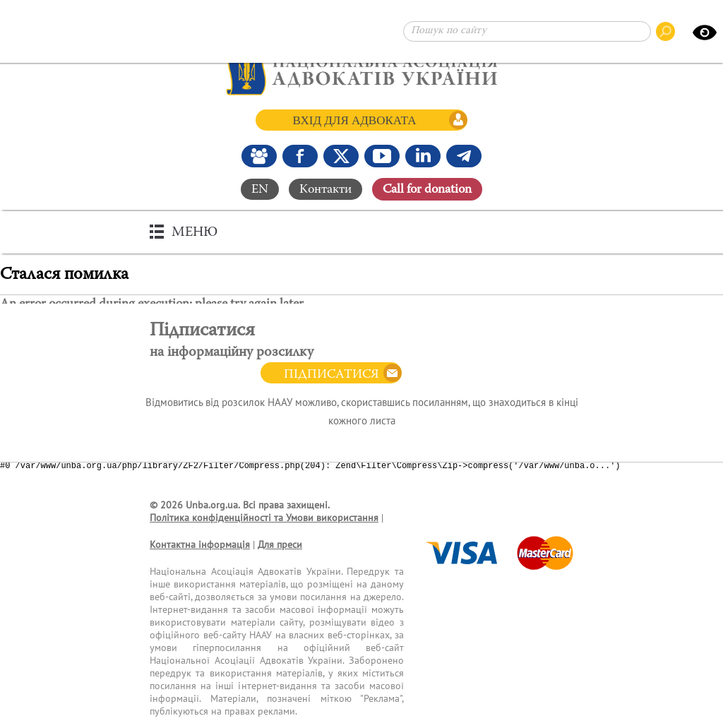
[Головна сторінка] (362, 71)
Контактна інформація (200, 545)
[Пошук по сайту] (527, 31)
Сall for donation (427, 189)
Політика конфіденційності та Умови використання (264, 518)
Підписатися (331, 375)
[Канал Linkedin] (423, 156)
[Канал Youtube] (382, 156)
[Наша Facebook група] (259, 156)
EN (260, 189)
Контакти (325, 189)
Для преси (280, 545)
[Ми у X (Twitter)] (341, 156)
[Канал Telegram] (464, 156)
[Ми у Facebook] (300, 156)
